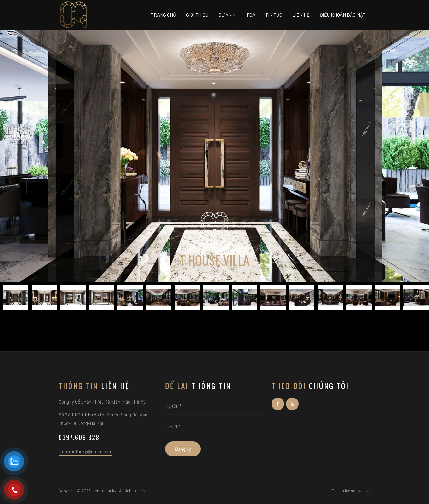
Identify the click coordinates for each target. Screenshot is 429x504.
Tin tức (274, 15)
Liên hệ (301, 15)
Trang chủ (163, 15)
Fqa (251, 15)
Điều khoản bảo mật (343, 15)
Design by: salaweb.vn (351, 491)
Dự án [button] (227, 15)
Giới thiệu (197, 15)
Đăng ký (183, 449)
